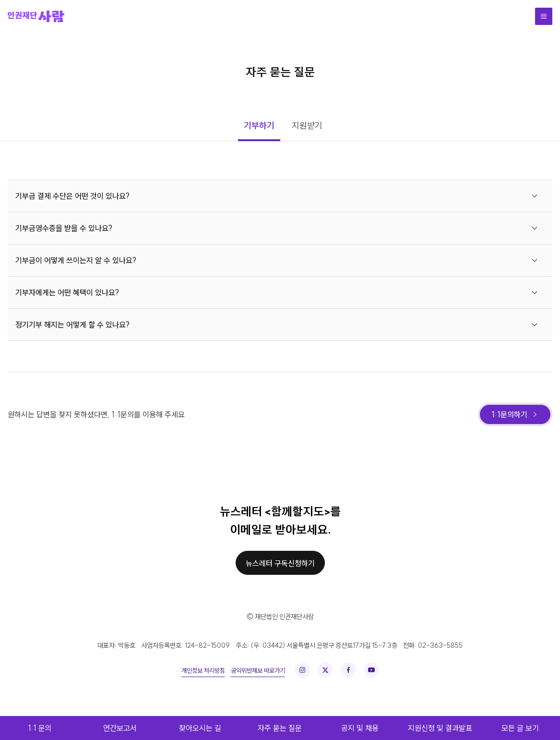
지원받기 (307, 126)
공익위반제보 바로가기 (258, 670)
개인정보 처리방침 (203, 670)
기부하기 (259, 126)
